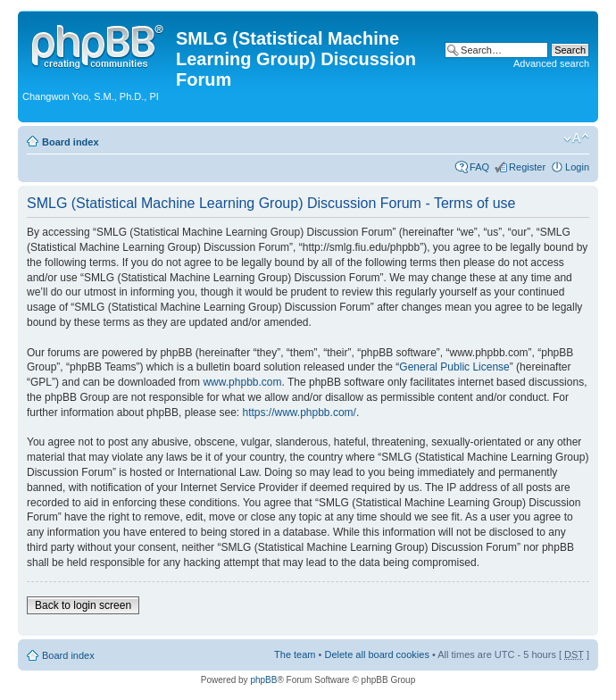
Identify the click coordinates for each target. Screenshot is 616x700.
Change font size (576, 138)
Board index (71, 142)
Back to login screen (83, 605)
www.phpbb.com (242, 382)
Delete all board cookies (376, 654)
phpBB (263, 680)
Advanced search (551, 63)
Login (577, 167)
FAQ (479, 167)
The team (295, 654)
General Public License (454, 367)
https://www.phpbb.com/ (299, 412)
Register (527, 167)
